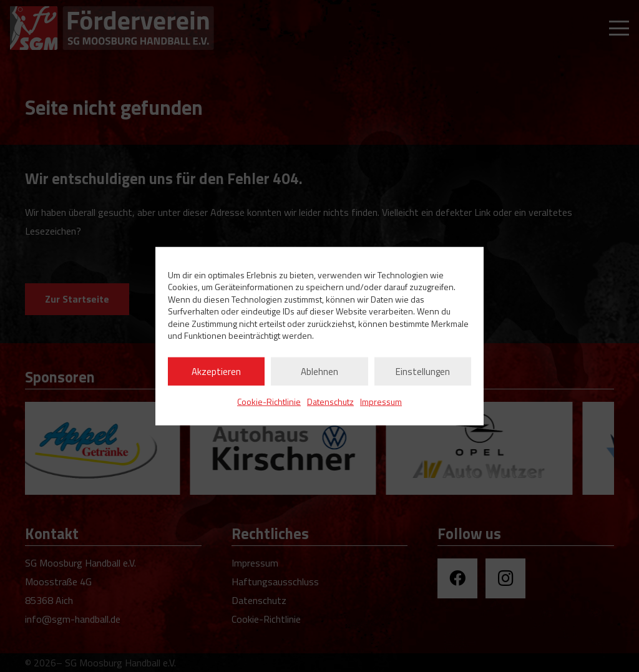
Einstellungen (423, 371)
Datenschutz (330, 402)
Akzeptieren (216, 371)
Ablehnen (319, 371)
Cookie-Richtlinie (269, 402)
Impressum (381, 402)
